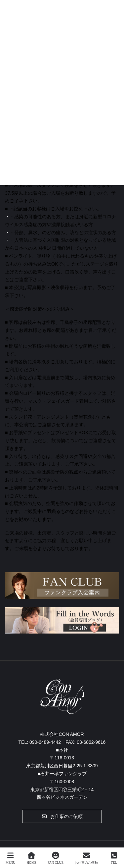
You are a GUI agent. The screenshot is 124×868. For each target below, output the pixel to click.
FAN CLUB (56, 858)
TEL (114, 858)
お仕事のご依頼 (86, 858)
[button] (62, 816)
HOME (32, 858)
